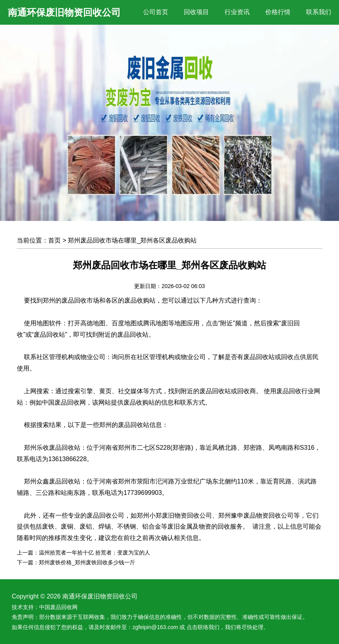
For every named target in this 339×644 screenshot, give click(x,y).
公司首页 (156, 12)
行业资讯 (237, 12)
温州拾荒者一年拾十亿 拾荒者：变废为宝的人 (94, 553)
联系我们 (319, 12)
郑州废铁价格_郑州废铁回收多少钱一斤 (87, 562)
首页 (54, 240)
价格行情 (278, 12)
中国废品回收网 (58, 607)
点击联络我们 (203, 627)
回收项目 (196, 12)
